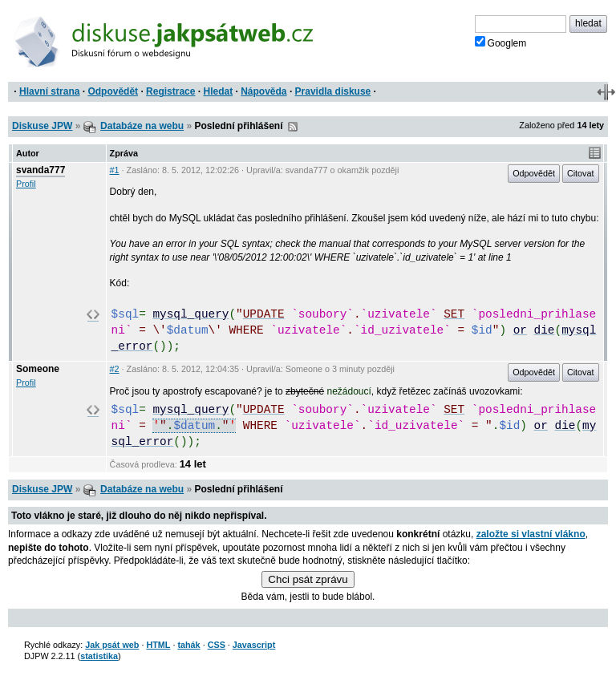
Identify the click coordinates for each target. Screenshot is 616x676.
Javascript (254, 645)
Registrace (170, 91)
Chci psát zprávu (308, 579)
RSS (293, 127)
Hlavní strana (49, 91)
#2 (115, 369)
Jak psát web (112, 645)
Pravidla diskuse (333, 91)
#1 (115, 170)
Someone (38, 369)
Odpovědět (113, 91)
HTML (158, 645)
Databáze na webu (142, 126)
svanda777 (41, 170)
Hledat (218, 91)
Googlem (501, 43)
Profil (26, 184)
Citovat (581, 173)
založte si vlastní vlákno (531, 534)
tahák (188, 645)
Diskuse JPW (42, 126)
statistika (99, 656)
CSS (217, 645)
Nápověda (263, 91)
